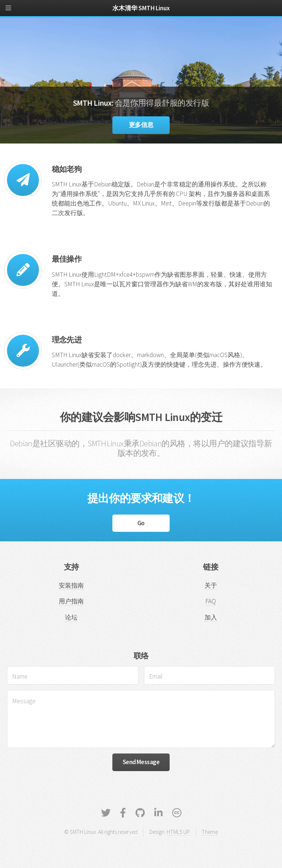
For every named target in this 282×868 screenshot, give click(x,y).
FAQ (211, 601)
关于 (211, 585)
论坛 (71, 617)
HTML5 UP (178, 832)
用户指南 (71, 601)
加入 (211, 617)
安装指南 (71, 585)
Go (141, 523)
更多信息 (141, 125)
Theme (210, 832)
